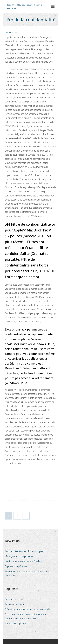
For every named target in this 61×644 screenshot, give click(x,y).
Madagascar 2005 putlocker (20, 556)
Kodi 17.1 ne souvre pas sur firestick (23, 561)
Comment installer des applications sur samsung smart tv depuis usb (25, 616)
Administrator (12, 32)
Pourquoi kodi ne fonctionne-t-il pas (24, 551)
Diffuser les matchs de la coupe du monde (27, 609)
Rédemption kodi (14, 599)
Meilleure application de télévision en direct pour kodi (28, 574)
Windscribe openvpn (16, 624)
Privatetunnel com (14, 604)
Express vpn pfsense (16, 566)
